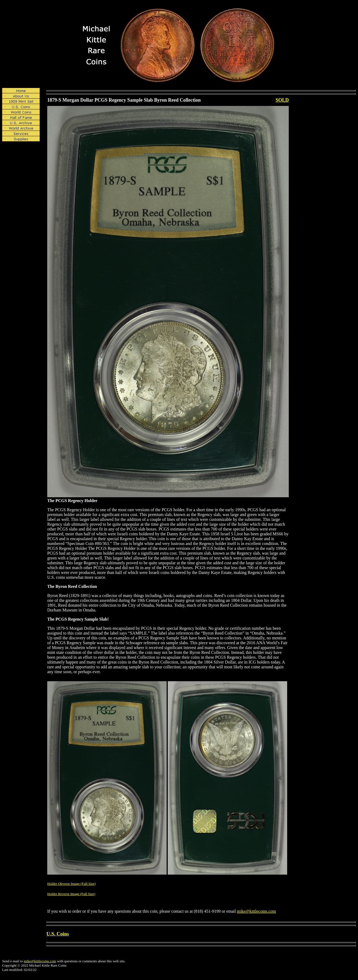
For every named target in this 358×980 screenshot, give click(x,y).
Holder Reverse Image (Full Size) (71, 894)
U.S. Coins (58, 934)
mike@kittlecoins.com (256, 911)
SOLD (282, 100)
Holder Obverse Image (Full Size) (72, 884)
